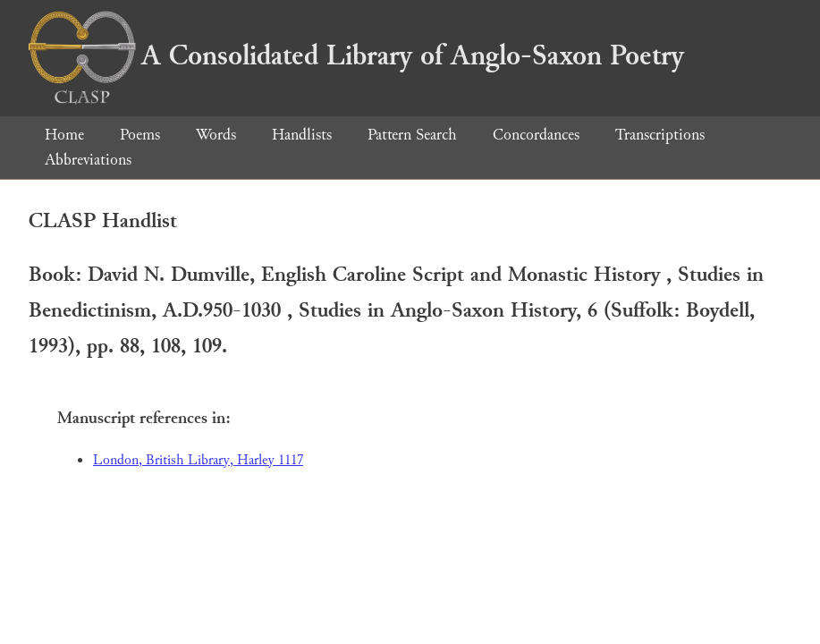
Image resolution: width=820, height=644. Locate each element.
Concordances (536, 135)
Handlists (302, 135)
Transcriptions (660, 135)
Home (64, 135)
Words (216, 135)
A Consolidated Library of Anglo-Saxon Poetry (356, 55)
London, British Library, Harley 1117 (198, 460)
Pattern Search (412, 135)
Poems (140, 135)
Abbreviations (88, 160)
